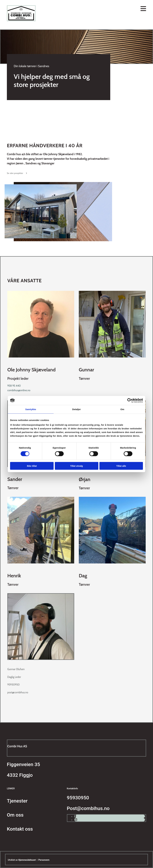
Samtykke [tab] (31, 409)
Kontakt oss (20, 829)
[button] (17, 173)
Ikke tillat (32, 466)
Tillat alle (121, 466)
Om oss (15, 815)
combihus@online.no (19, 390)
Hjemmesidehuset (27, 860)
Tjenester (17, 801)
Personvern (44, 860)
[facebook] (75, 816)
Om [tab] (122, 409)
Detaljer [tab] (76, 409)
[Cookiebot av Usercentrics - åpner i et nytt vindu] (130, 400)
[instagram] (76, 820)
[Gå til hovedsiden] (21, 20)
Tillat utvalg (76, 466)
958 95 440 (14, 386)
